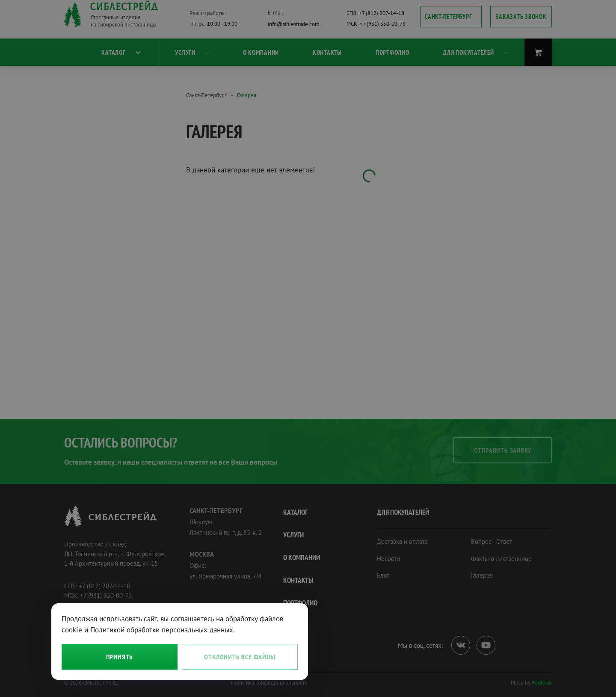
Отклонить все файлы (240, 657)
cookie (72, 630)
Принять (120, 657)
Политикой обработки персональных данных (162, 630)
